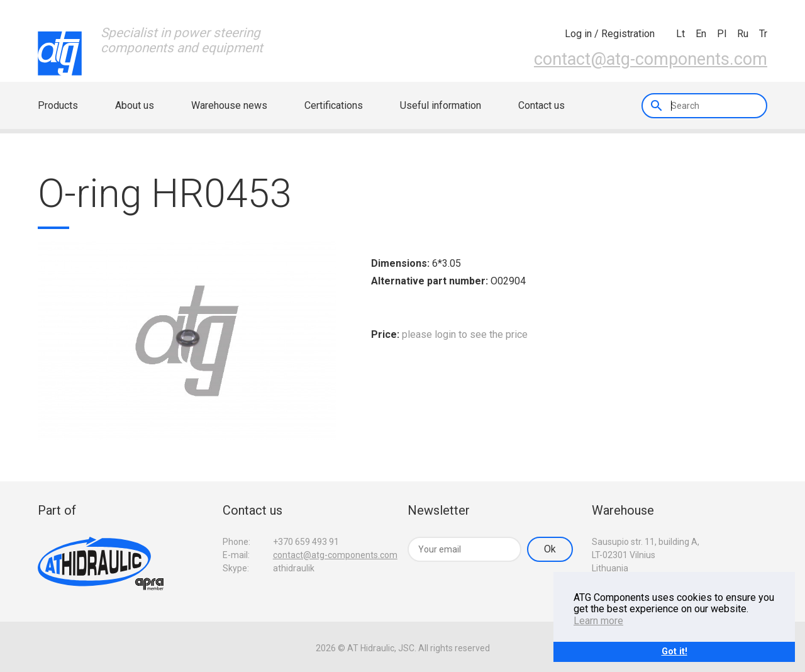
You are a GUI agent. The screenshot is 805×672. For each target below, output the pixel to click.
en (701, 34)
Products (58, 105)
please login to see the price (465, 334)
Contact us (541, 105)
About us (135, 105)
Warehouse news (229, 105)
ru (743, 34)
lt (680, 34)
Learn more (598, 621)
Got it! (675, 652)
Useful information (441, 105)
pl (722, 34)
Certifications (334, 105)
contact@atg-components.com (651, 59)
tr (763, 34)
